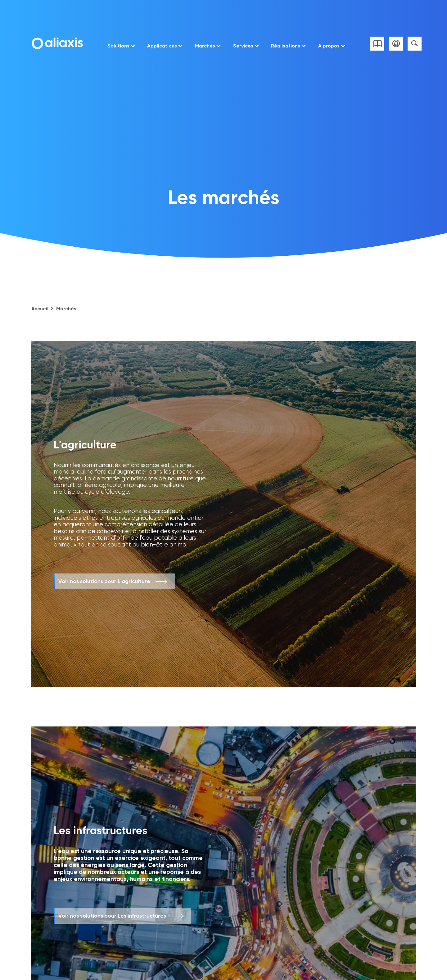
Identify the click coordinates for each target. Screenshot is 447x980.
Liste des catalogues (377, 44)
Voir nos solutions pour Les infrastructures (112, 916)
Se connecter (396, 44)
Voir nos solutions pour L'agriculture (104, 581)
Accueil (40, 309)
